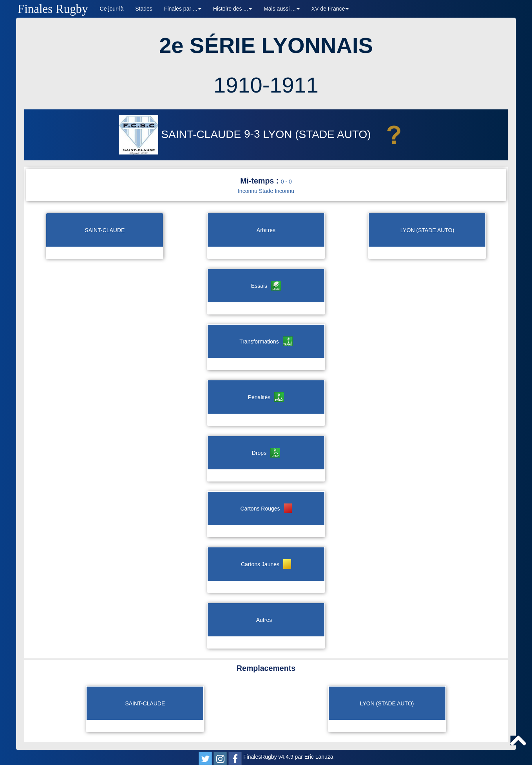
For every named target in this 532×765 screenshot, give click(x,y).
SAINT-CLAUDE (182, 134)
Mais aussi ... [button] (282, 9)
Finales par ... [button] (183, 9)
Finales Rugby (53, 9)
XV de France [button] (330, 9)
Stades (144, 9)
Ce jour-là (112, 9)
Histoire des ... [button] (233, 9)
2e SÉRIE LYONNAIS (266, 45)
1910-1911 (266, 85)
